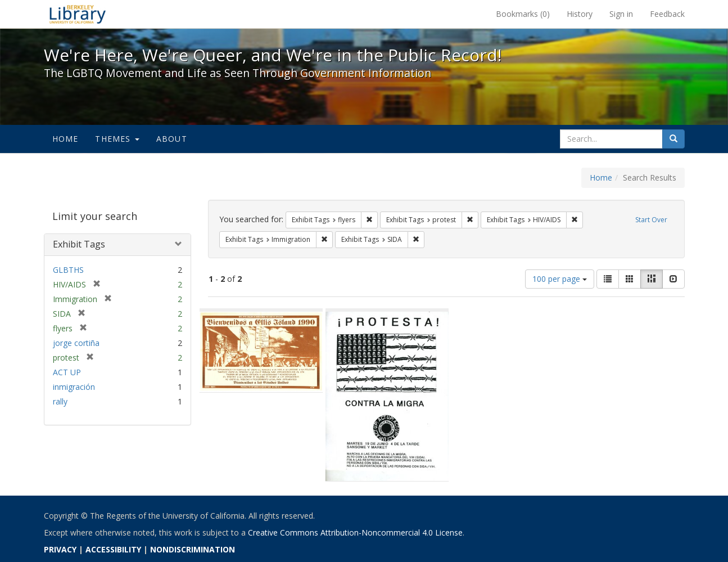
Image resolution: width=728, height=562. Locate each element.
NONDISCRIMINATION (193, 549)
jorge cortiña (76, 343)
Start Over (651, 220)
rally (60, 401)
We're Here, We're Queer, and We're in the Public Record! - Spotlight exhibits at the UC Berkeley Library (78, 14)
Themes (117, 139)
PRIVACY (60, 549)
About (172, 139)
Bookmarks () (523, 14)
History (580, 14)
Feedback (667, 14)
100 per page (560, 279)
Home (65, 139)
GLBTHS (68, 270)
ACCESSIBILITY (113, 549)
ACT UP (67, 372)
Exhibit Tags (79, 244)
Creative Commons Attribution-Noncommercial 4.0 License (355, 532)
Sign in (621, 14)
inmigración (74, 387)
